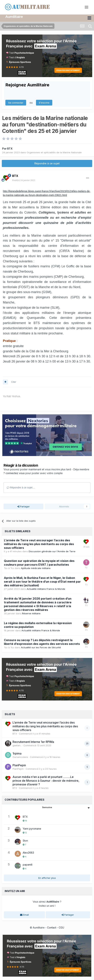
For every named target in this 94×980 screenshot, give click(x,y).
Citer (14, 382)
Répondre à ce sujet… (21, 487)
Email (24, 915)
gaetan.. (17, 745)
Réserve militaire (31, 613)
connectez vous (15, 473)
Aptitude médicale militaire (36, 568)
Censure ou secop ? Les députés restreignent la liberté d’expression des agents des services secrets (42, 642)
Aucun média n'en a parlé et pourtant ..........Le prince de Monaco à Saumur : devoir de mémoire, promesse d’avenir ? (46, 780)
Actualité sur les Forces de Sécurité (41, 647)
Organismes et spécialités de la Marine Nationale (54, 152)
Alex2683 (28, 852)
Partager (24, 506)
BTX (10, 148)
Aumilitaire (14, 17)
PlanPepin (19, 765)
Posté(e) (24, 180)
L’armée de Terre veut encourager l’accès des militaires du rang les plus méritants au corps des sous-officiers (39, 544)
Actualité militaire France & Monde (46, 589)
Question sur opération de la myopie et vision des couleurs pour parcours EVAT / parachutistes (39, 563)
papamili (28, 864)
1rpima (17, 753)
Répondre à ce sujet (47, 163)
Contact (52, 928)
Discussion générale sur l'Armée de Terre (52, 551)
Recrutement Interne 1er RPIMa (33, 742)
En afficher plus (47, 878)
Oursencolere (20, 757)
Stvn (25, 840)
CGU (61, 928)
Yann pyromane (32, 828)
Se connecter (16, 102)
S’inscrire (44, 102)
